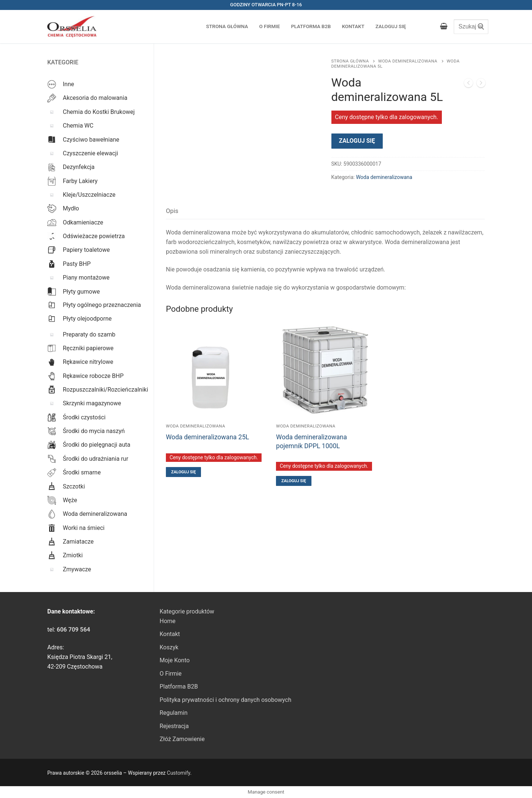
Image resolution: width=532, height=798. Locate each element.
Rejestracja (174, 726)
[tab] (172, 211)
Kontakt (170, 634)
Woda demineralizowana (407, 61)
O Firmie (171, 674)
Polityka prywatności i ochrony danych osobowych (225, 700)
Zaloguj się (357, 141)
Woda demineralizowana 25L (207, 437)
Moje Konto (175, 660)
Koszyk (169, 647)
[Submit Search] (479, 27)
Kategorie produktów (187, 611)
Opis (172, 211)
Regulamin (174, 713)
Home (168, 621)
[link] (73, 630)
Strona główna (350, 61)
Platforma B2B (179, 687)
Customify (179, 773)
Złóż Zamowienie (182, 739)
